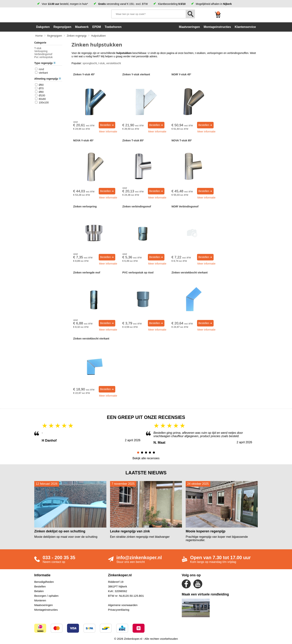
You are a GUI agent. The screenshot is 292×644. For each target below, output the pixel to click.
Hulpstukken (98, 36)
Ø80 (41, 92)
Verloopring (41, 51)
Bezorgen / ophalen (46, 596)
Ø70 (41, 88)
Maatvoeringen (43, 605)
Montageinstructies (46, 610)
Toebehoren (113, 27)
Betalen (39, 591)
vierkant (43, 73)
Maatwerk (82, 27)
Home (39, 36)
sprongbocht (90, 63)
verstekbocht (114, 63)
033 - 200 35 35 (59, 558)
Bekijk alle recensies (146, 458)
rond (41, 69)
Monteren (40, 600)
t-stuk (101, 63)
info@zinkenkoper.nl (139, 558)
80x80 (42, 99)
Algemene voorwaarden (123, 605)
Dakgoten (43, 27)
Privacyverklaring (119, 610)
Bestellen (40, 586)
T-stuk (38, 48)
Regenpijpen (62, 27)
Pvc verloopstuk (43, 57)
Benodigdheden (44, 582)
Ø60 (41, 85)
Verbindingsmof (43, 54)
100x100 (44, 102)
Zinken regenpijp (77, 36)
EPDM (97, 27)
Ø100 (42, 95)
